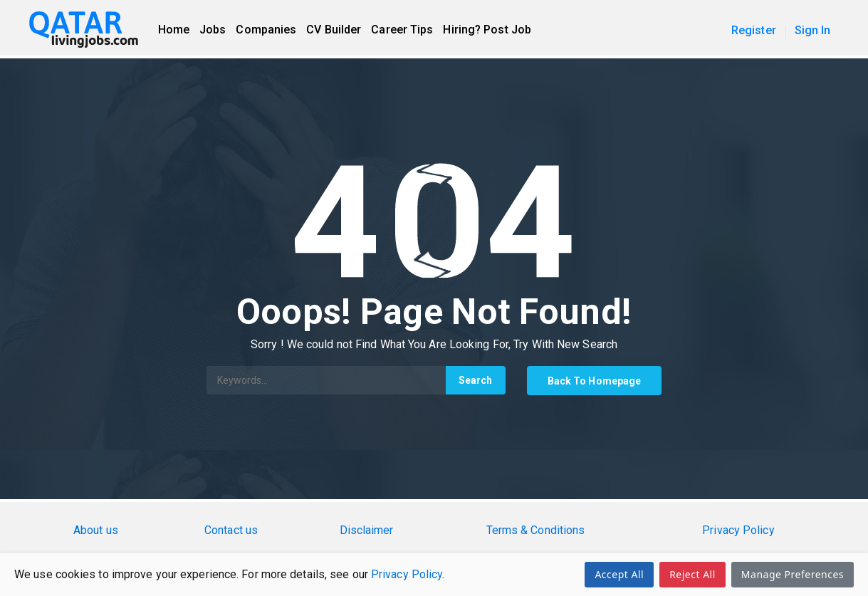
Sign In (813, 30)
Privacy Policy (407, 574)
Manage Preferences (793, 574)
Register (754, 30)
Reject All (692, 574)
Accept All (619, 574)
